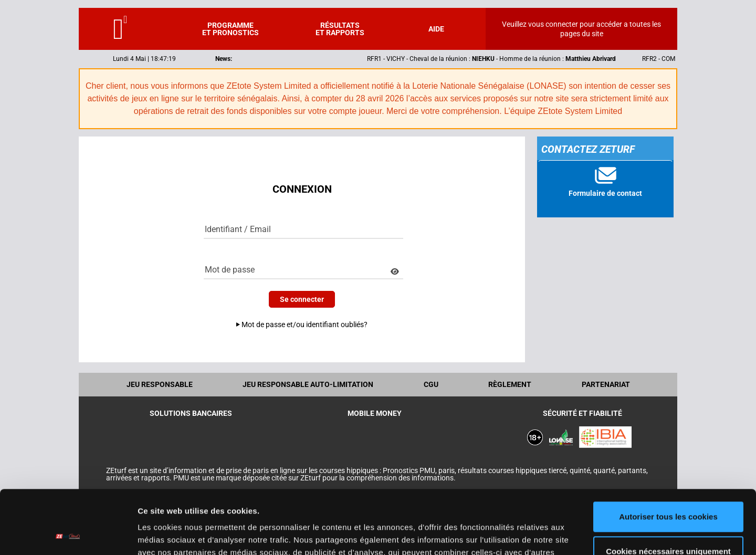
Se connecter (302, 299)
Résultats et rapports (340, 29)
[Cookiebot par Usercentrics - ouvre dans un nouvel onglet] (68, 535)
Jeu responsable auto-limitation (308, 384)
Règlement (510, 384)
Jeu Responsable (160, 384)
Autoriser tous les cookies (668, 457)
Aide (436, 29)
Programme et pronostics (230, 29)
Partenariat (606, 384)
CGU (431, 384)
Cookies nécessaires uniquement (668, 491)
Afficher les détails (173, 534)
